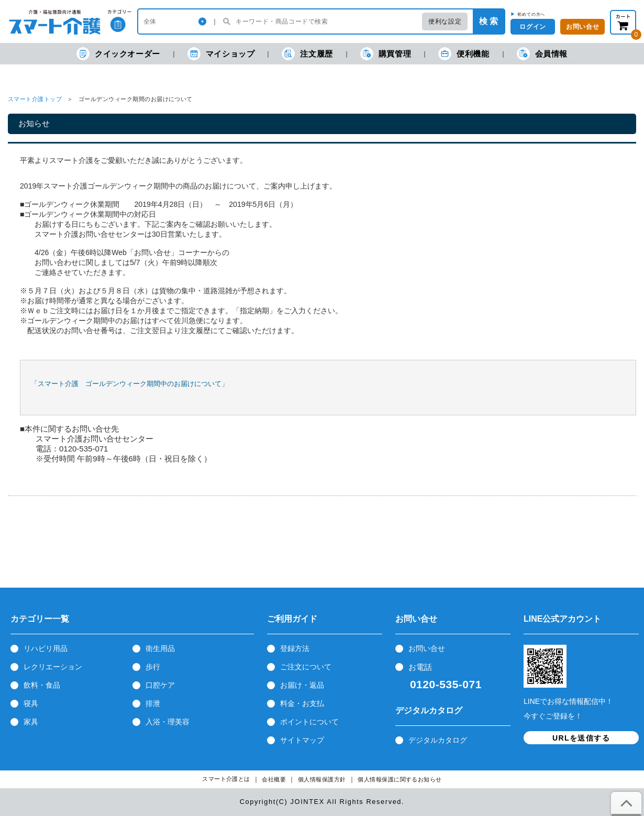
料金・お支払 (302, 703)
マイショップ (221, 54)
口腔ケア (160, 685)
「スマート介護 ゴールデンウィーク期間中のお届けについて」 (130, 384)
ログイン (532, 27)
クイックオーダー (118, 54)
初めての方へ (531, 14)
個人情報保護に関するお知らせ (400, 780)
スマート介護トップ (35, 99)
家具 (31, 722)
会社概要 (274, 780)
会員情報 (542, 54)
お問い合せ (427, 648)
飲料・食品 (42, 685)
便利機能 (464, 54)
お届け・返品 (302, 685)
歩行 (153, 667)
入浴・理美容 (168, 722)
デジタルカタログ (438, 740)
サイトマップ (302, 740)
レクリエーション (53, 667)
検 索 (488, 21)
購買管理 (386, 54)
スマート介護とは (226, 779)
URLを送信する (581, 738)
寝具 (31, 703)
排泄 (153, 703)
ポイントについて (309, 722)
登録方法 (295, 648)
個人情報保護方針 (322, 780)
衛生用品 (160, 648)
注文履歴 (307, 54)
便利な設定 (445, 21)
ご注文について (306, 667)
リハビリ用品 (46, 648)
